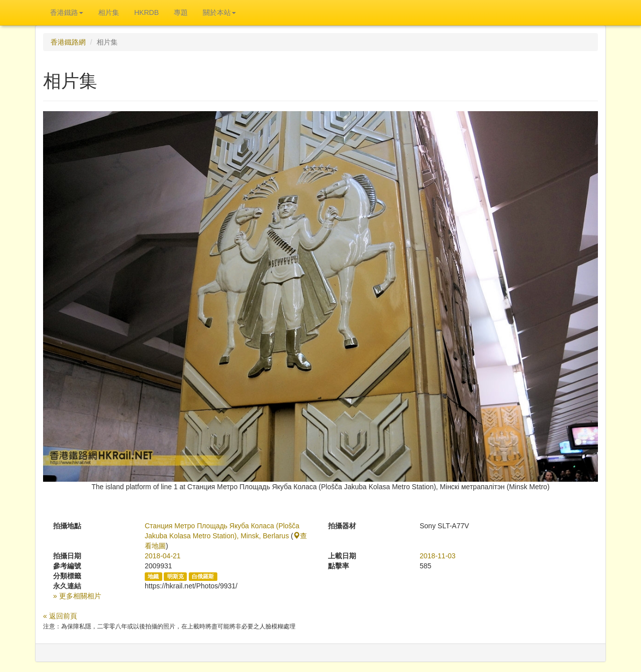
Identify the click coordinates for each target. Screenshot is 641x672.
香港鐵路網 (68, 42)
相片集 (109, 13)
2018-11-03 (438, 556)
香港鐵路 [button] (67, 13)
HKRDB (146, 13)
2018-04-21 (163, 556)
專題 (181, 13)
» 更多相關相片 (77, 596)
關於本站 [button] (219, 13)
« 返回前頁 (60, 616)
